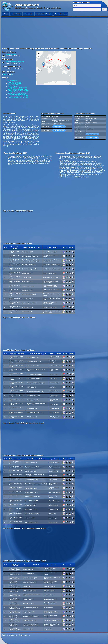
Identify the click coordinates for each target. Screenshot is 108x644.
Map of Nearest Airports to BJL (17, 93)
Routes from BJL (92, 134)
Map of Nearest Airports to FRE (18, 88)
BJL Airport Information (15, 83)
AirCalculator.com (27, 5)
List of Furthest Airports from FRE (18, 92)
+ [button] (39, 54)
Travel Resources (61, 14)
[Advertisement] (42, 32)
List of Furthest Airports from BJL (18, 97)
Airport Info (28, 14)
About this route (13, 81)
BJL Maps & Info (92, 138)
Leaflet (74, 84)
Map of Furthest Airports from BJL (18, 96)
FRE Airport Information (15, 82)
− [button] (39, 57)
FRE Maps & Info (59, 130)
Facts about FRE (13, 85)
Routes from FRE (59, 127)
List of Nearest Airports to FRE (17, 89)
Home (6, 14)
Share (5, 75)
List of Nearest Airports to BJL (17, 95)
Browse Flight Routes (44, 14)
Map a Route (16, 14)
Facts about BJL (13, 86)
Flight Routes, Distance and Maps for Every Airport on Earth (38, 8)
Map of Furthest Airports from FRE (18, 90)
